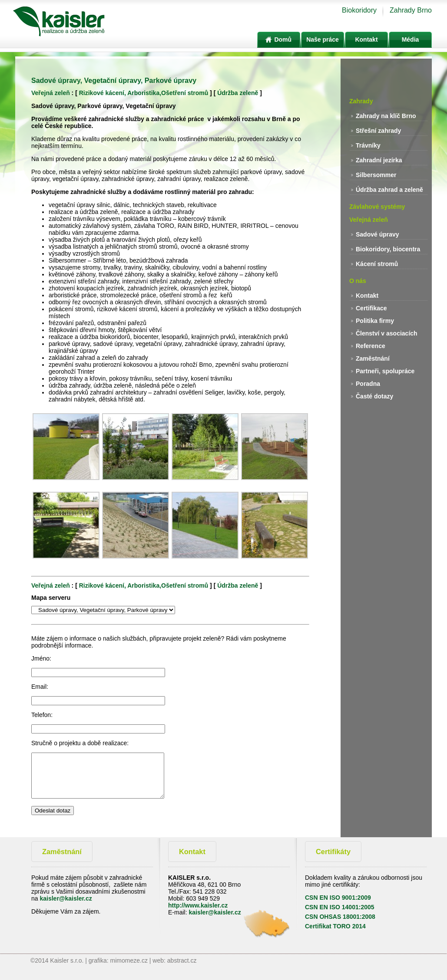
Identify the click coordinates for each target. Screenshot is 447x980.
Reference (371, 346)
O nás (358, 281)
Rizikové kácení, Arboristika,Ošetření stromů (144, 93)
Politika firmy (375, 321)
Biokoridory (359, 10)
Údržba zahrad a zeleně (389, 190)
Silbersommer (376, 175)
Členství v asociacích (387, 333)
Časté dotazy (374, 396)
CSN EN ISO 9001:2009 (338, 898)
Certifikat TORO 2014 (335, 926)
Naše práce (323, 39)
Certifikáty (333, 852)
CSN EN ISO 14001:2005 (340, 907)
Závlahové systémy (377, 207)
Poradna (368, 384)
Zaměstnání (373, 358)
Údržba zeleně (238, 93)
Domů (279, 39)
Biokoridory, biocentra (388, 249)
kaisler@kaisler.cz (66, 898)
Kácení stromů (377, 264)
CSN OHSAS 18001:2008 (340, 917)
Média (411, 39)
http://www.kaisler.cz (198, 905)
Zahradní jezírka (379, 160)
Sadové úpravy (377, 234)
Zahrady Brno (411, 10)
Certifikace (371, 308)
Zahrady (361, 101)
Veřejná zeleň (51, 93)
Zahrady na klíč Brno (386, 116)
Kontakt (366, 39)
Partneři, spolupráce (385, 371)
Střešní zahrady (378, 131)
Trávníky (368, 145)
